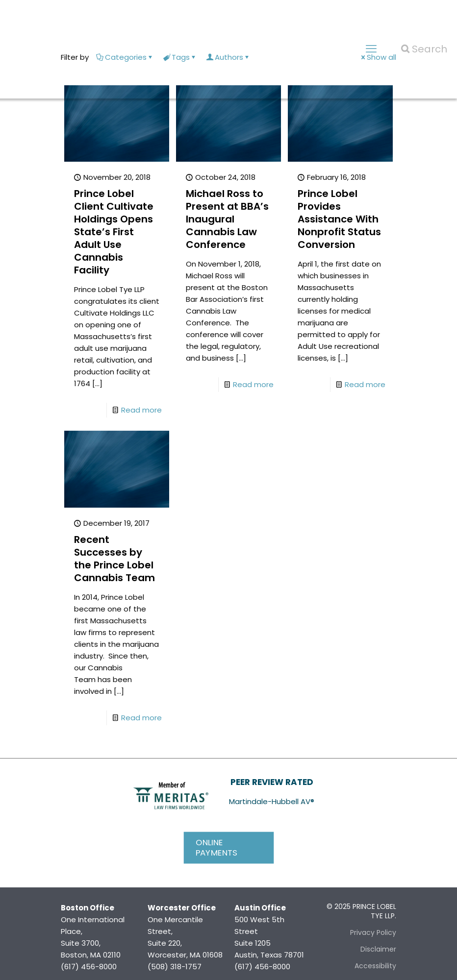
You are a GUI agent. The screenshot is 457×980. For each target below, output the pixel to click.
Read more (141, 410)
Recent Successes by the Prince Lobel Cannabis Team (114, 559)
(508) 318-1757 (175, 967)
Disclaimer (378, 949)
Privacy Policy (373, 932)
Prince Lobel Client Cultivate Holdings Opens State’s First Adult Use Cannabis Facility (114, 232)
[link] (171, 795)
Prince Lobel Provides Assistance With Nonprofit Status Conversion (339, 219)
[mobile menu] (371, 49)
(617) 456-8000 (89, 967)
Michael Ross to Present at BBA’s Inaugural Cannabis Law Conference (227, 219)
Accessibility (375, 966)
